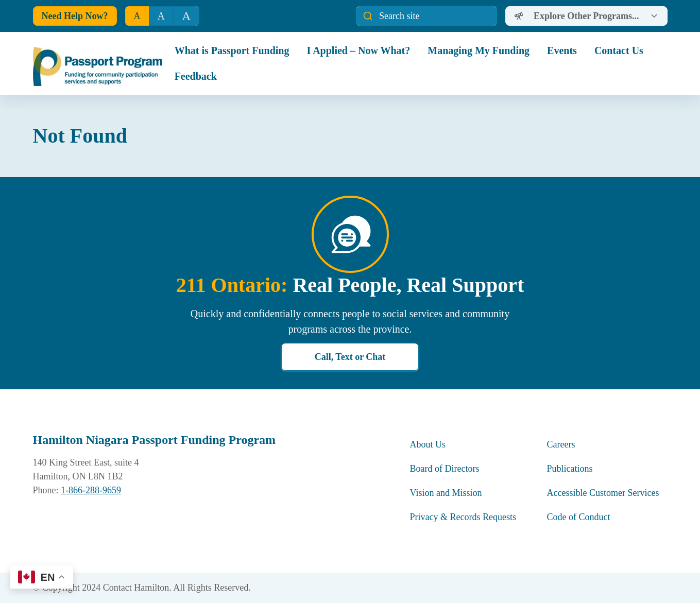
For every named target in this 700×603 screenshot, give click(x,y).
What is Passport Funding (232, 50)
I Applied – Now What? (358, 50)
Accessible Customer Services (603, 493)
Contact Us (619, 50)
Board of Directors (445, 469)
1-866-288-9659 (91, 490)
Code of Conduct (580, 517)
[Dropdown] (586, 16)
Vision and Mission (446, 493)
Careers (561, 444)
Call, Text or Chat (350, 357)
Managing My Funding (479, 50)
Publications (570, 469)
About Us (428, 444)
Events (562, 50)
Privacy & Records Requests (463, 517)
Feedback (196, 76)
